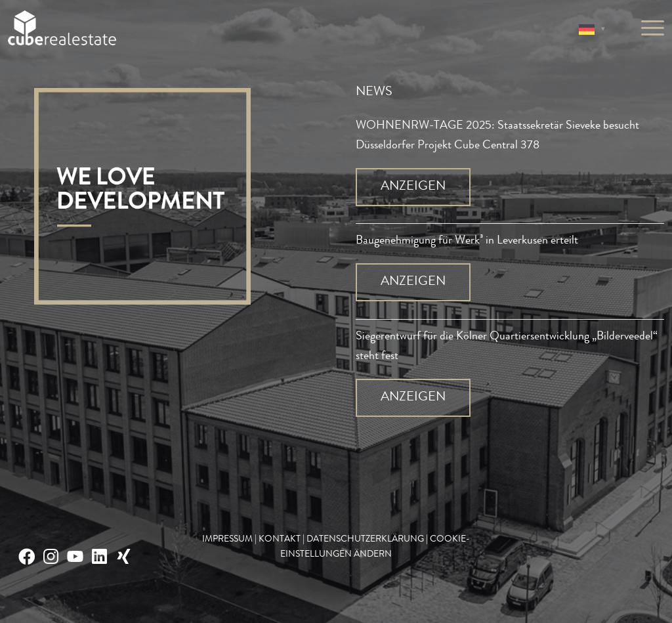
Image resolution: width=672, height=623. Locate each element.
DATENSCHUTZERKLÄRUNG (365, 540)
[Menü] (648, 30)
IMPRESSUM (227, 540)
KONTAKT (280, 540)
